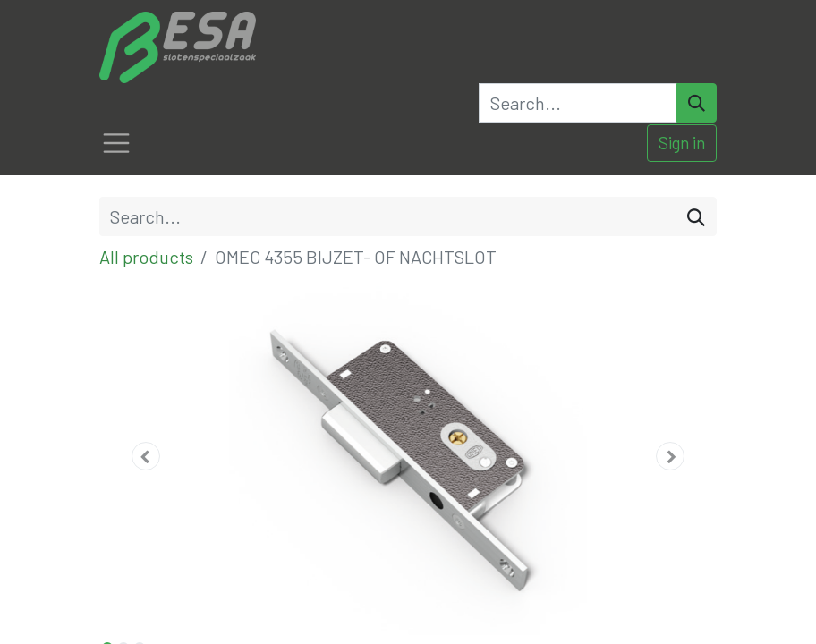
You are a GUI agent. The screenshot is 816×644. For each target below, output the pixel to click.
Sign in (682, 143)
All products (146, 257)
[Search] (697, 103)
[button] (146, 456)
